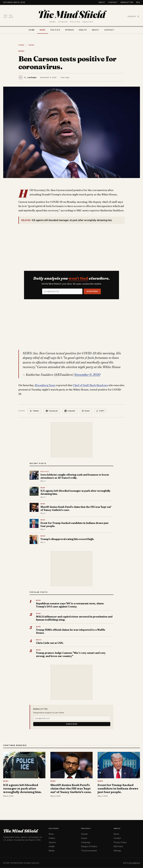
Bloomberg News (45, 385)
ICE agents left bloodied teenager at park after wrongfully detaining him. (72, 220)
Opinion (69, 30)
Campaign (86, 842)
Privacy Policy (120, 842)
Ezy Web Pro (135, 863)
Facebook (52, 411)
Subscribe (92, 291)
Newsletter (127, 2)
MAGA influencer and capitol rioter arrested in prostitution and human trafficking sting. (74, 618)
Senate (84, 834)
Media (52, 851)
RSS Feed (118, 846)
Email (86, 411)
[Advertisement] (71, 246)
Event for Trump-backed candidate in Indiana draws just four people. (75, 524)
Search (133, 16)
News (43, 30)
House (84, 838)
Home (32, 30)
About (102, 2)
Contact (113, 2)
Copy (100, 411)
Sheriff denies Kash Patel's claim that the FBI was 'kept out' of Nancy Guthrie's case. (76, 508)
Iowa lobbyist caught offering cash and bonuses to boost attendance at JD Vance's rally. (75, 476)
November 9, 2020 (87, 375)
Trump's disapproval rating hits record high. (67, 539)
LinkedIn (70, 411)
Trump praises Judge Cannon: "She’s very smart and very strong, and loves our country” (71, 654)
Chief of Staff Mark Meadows (90, 385)
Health (83, 30)
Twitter (34, 411)
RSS (138, 2)
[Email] (62, 291)
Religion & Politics (89, 846)
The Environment (89, 851)
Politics (55, 30)
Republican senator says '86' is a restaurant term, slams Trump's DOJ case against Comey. (70, 605)
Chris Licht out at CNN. (50, 643)
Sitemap (117, 851)
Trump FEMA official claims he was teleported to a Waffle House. (71, 631)
